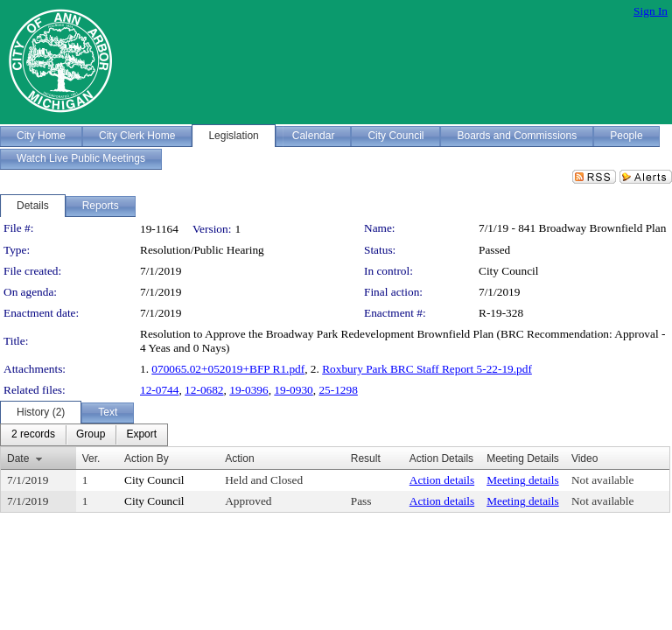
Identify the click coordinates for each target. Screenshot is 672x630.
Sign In (651, 11)
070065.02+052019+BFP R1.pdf (228, 369)
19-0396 (248, 390)
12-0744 (159, 390)
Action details (442, 480)
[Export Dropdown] (141, 435)
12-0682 (204, 390)
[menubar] (84, 435)
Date (18, 458)
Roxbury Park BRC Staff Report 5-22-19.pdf (427, 369)
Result (366, 458)
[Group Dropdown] (91, 435)
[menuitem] (33, 435)
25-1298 (338, 390)
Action (239, 458)
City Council (509, 271)
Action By (147, 458)
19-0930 (293, 390)
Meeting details (523, 480)
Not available (602, 480)
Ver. (91, 458)
